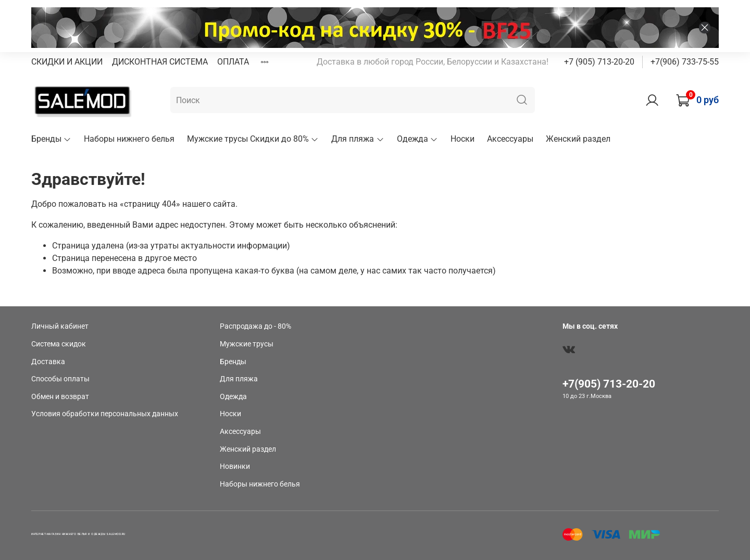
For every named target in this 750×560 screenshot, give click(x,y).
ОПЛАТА (233, 62)
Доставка (48, 362)
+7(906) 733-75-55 (685, 62)
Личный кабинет (60, 326)
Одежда (417, 139)
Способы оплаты (60, 379)
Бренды (51, 139)
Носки (463, 139)
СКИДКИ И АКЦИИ (67, 62)
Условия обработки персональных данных (105, 414)
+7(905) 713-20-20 (609, 384)
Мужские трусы (247, 344)
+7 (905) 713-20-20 (599, 62)
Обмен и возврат (60, 397)
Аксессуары (510, 139)
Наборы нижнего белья (129, 139)
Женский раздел (578, 139)
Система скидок (59, 344)
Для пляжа (358, 139)
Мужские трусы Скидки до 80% (253, 139)
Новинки (235, 466)
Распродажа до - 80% (255, 326)
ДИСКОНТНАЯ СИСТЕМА (160, 62)
